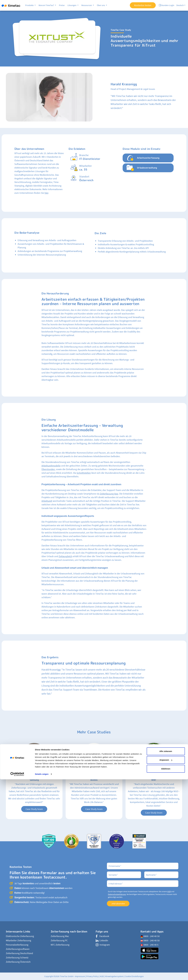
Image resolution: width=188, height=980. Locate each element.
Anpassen (166, 961)
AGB (169, 891)
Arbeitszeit (47, 501)
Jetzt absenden (118, 903)
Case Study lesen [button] (34, 809)
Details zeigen (42, 975)
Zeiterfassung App (109, 494)
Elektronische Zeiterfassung (20, 936)
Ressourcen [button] (87, 5)
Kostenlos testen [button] (143, 5)
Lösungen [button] (72, 5)
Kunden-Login (167, 5)
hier (46, 193)
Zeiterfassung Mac (60, 936)
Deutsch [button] (180, 5)
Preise (62, 5)
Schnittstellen (84, 473)
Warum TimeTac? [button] (46, 5)
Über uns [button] (101, 5)
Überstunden (48, 469)
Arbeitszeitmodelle (51, 466)
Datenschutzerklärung (117, 894)
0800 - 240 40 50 (150, 936)
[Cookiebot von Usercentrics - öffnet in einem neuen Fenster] (17, 975)
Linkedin (102, 940)
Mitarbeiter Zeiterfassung (18, 940)
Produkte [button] (30, 5)
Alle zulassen (166, 952)
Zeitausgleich (65, 556)
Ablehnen (166, 969)
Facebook (102, 936)
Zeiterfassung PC (59, 940)
